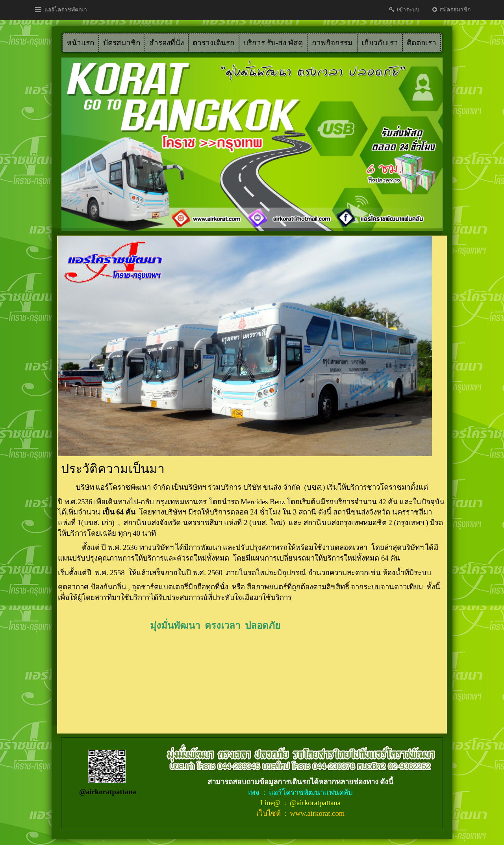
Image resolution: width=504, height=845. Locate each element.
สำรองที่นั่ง (167, 43)
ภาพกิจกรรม (332, 43)
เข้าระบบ (404, 10)
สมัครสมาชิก (451, 10)
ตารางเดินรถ (214, 43)
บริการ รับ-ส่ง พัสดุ (273, 43)
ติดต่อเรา (422, 43)
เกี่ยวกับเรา (380, 43)
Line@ (271, 803)
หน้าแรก (81, 43)
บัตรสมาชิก (122, 43)
